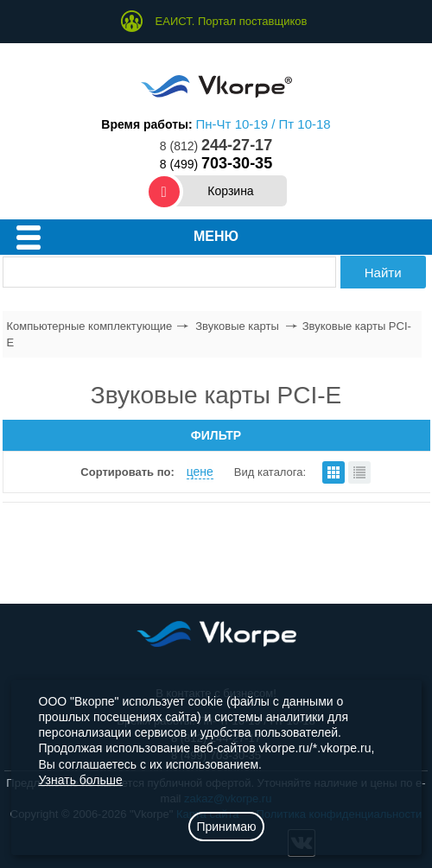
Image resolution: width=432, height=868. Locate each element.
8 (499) (216, 164)
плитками (334, 472)
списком (359, 472)
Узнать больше (81, 780)
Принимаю (226, 827)
